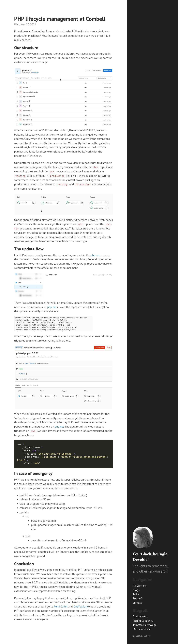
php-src (95, 255)
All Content (140, 586)
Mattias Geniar (141, 629)
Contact (137, 603)
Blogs (136, 590)
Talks (136, 594)
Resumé (137, 598)
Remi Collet (61, 607)
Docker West (140, 616)
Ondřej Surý (81, 607)
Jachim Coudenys (143, 621)
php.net (52, 307)
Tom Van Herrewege (145, 625)
